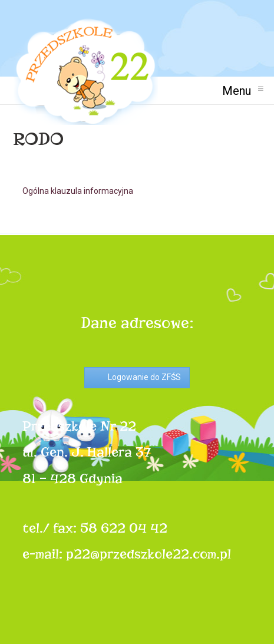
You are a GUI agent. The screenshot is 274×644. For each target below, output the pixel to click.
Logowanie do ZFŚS (144, 377)
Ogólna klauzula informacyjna (78, 191)
